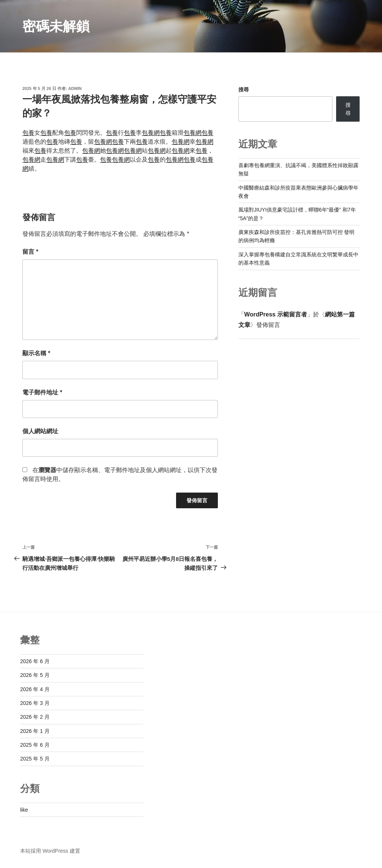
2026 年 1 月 (35, 731)
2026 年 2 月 (35, 717)
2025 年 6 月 (35, 745)
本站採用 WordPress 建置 (50, 851)
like (24, 810)
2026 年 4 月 (35, 689)
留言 (30, 252)
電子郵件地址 (42, 392)
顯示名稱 (36, 353)
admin (75, 88)
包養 (28, 133)
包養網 (151, 133)
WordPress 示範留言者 (276, 314)
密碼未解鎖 (56, 26)
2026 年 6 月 (35, 661)
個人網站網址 (40, 431)
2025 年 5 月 (35, 759)
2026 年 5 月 (35, 675)
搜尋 (244, 90)
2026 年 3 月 (35, 703)
